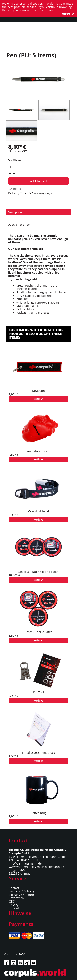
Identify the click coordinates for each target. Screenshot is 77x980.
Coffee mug (38, 813)
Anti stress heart (38, 451)
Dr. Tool (39, 692)
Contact (14, 888)
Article (38, 399)
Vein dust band (38, 511)
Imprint (14, 908)
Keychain (38, 391)
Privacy (14, 905)
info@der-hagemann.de (25, 863)
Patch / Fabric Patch (39, 632)
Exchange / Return (21, 895)
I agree (67, 13)
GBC (12, 901)
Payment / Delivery (22, 891)
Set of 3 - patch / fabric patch (38, 572)
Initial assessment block (38, 753)
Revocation (16, 898)
